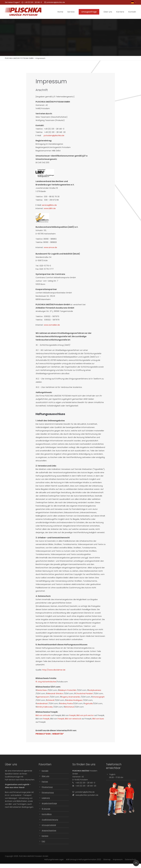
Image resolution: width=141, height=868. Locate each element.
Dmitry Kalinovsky (45, 707)
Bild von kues (98, 719)
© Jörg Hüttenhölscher (46, 682)
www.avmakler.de (52, 325)
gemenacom (43, 697)
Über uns (46, 776)
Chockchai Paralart (84, 693)
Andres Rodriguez (75, 700)
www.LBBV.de (50, 208)
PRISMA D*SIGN (43, 734)
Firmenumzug (48, 792)
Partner (45, 782)
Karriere (45, 836)
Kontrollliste (47, 814)
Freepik (72, 715)
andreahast (42, 703)
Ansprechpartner (49, 830)
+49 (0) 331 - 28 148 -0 (33, 2)
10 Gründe (46, 809)
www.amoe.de (50, 247)
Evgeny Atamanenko (71, 697)
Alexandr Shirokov (55, 693)
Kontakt (45, 771)
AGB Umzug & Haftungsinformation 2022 (83, 859)
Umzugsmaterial (49, 825)
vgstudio (89, 703)
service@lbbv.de (49, 205)
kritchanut (70, 707)
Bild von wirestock (73, 719)
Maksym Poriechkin (68, 690)
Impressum (118, 859)
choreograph (99, 697)
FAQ (43, 841)
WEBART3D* (58, 734)
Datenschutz (131, 859)
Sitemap (107, 859)
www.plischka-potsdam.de (87, 795)
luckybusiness (95, 690)
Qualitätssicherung (50, 820)
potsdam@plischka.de (55, 2)
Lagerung (46, 798)
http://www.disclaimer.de (54, 670)
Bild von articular (43, 715)
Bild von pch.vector (85, 715)
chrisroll (51, 700)
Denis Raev (42, 690)
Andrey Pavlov (67, 703)
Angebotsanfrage (49, 803)
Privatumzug (47, 787)
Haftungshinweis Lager (54, 859)
